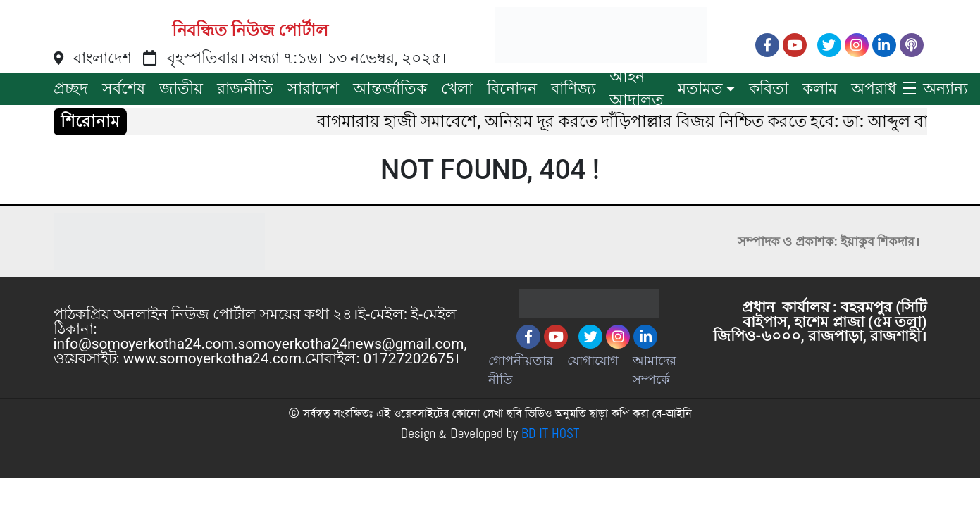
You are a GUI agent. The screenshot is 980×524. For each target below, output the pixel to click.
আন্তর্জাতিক (390, 88)
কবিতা (769, 88)
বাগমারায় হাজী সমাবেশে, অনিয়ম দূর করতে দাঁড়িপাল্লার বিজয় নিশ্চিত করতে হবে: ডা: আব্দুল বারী (633, 121)
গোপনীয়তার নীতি (521, 370)
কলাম (820, 88)
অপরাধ (874, 88)
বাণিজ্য (573, 88)
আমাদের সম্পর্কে (655, 370)
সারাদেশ (313, 88)
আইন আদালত (637, 88)
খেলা (457, 88)
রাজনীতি (245, 88)
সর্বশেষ (124, 88)
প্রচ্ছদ (71, 88)
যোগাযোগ (593, 360)
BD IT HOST (550, 434)
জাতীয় (181, 88)
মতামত (700, 88)
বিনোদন (512, 88)
